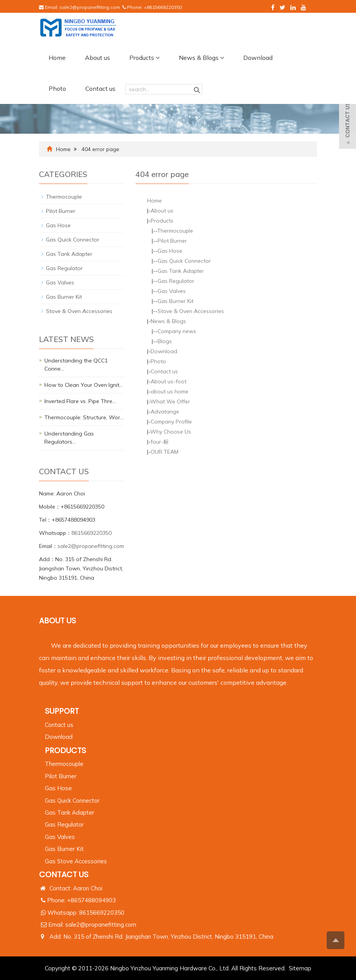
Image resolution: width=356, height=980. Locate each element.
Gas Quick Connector (184, 261)
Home (57, 58)
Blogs (165, 341)
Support (62, 711)
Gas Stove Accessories (76, 861)
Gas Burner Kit (175, 301)
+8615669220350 (163, 7)
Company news (177, 331)
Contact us (100, 88)
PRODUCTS (65, 750)
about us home (170, 391)
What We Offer (170, 402)
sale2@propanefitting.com (90, 7)
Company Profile (171, 422)
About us (97, 58)
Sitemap (300, 968)
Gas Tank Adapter (181, 271)
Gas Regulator (176, 281)
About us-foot (169, 381)
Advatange (165, 412)
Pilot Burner (172, 241)
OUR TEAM (164, 452)
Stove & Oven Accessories (191, 311)
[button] (158, 58)
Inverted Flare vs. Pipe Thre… (80, 401)
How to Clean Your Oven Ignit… (84, 385)
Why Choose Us (171, 432)
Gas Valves (172, 291)
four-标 (160, 442)
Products (144, 58)
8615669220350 (92, 533)
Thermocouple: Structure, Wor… (84, 417)
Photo (57, 88)
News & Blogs (201, 58)
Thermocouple (175, 231)
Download (258, 58)
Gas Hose (170, 251)
